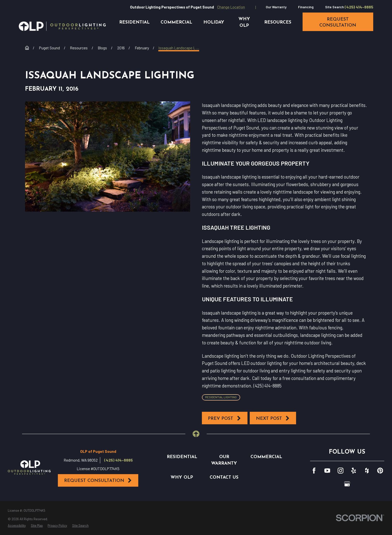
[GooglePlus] (347, 484)
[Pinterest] (380, 471)
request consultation (338, 22)
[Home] (62, 26)
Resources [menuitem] (278, 22)
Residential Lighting (221, 397)
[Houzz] (367, 471)
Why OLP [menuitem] (244, 22)
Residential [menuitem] (134, 22)
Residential (182, 457)
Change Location (231, 7)
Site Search (335, 7)
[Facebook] (314, 471)
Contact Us (224, 478)
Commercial (266, 457)
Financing (306, 7)
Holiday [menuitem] (214, 22)
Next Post (273, 418)
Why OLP (182, 478)
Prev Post (225, 418)
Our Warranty (276, 7)
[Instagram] (341, 471)
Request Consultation (98, 480)
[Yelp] (354, 471)
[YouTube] (327, 471)
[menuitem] (17, 526)
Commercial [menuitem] (176, 22)
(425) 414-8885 (359, 7)
